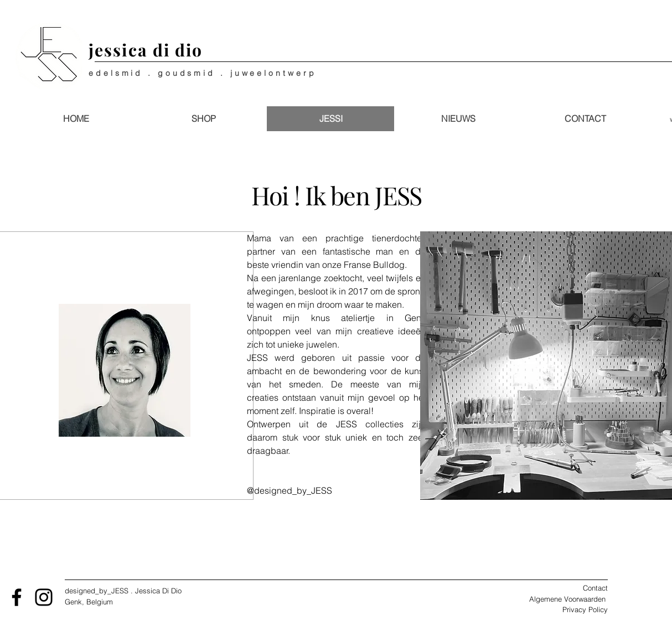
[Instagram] (44, 597)
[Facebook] (17, 597)
